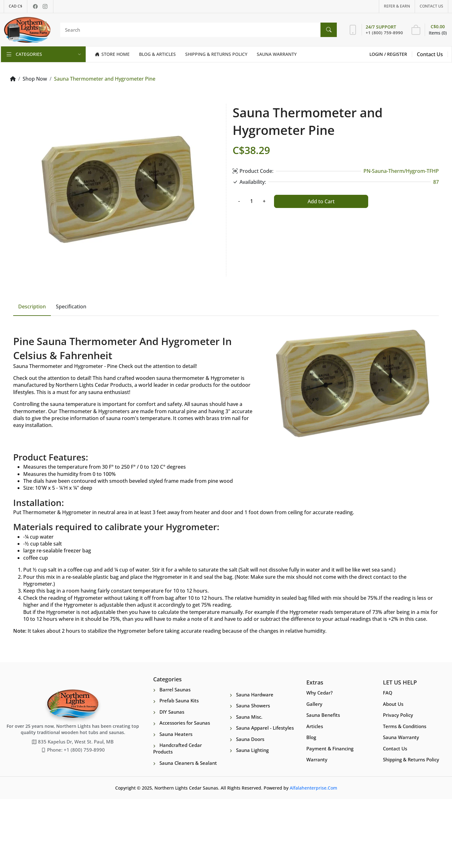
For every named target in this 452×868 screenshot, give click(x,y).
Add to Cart (321, 201)
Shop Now (35, 79)
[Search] (197, 30)
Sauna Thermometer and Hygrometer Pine (105, 79)
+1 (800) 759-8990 (384, 33)
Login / (378, 54)
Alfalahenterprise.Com (313, 857)
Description (32, 375)
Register (397, 54)
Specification (71, 375)
